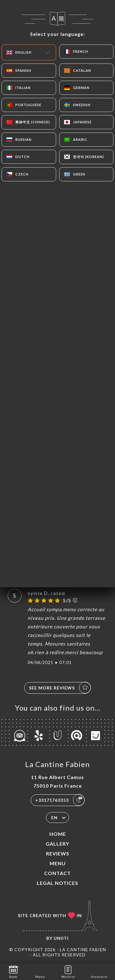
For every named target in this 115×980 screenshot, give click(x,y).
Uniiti (61, 938)
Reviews (58, 853)
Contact (57, 873)
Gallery (57, 844)
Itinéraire (99, 971)
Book (13, 971)
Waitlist (68, 971)
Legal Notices (57, 883)
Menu (58, 863)
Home (58, 834)
